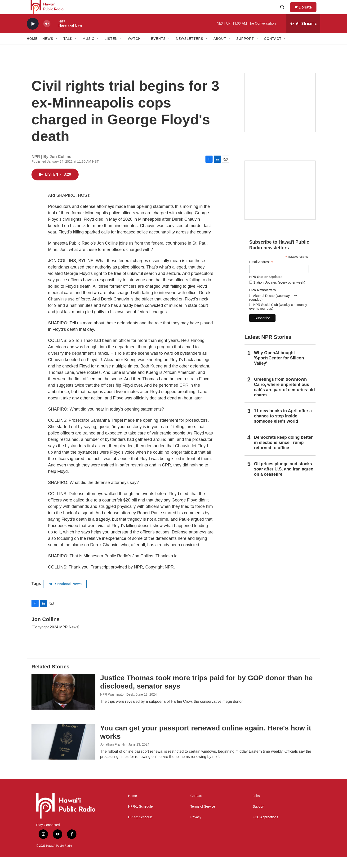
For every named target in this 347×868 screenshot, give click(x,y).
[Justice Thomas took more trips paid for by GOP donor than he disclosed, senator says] (63, 702)
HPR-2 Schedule (140, 828)
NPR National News (65, 595)
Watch (134, 49)
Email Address (261, 273)
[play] (33, 34)
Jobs (256, 807)
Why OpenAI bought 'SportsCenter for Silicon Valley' (279, 369)
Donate (308, 12)
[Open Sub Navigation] (57, 49)
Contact (196, 807)
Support (259, 817)
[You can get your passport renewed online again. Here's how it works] (63, 752)
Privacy (196, 828)
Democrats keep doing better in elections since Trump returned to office (283, 453)
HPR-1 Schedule (140, 817)
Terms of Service (203, 817)
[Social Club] (280, 201)
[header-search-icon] (285, 13)
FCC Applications (265, 828)
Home (32, 49)
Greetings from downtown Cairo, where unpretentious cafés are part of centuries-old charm (284, 398)
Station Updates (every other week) (279, 293)
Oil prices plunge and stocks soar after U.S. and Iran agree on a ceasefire (284, 480)
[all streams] (303, 34)
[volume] (47, 34)
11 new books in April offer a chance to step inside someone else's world (283, 427)
